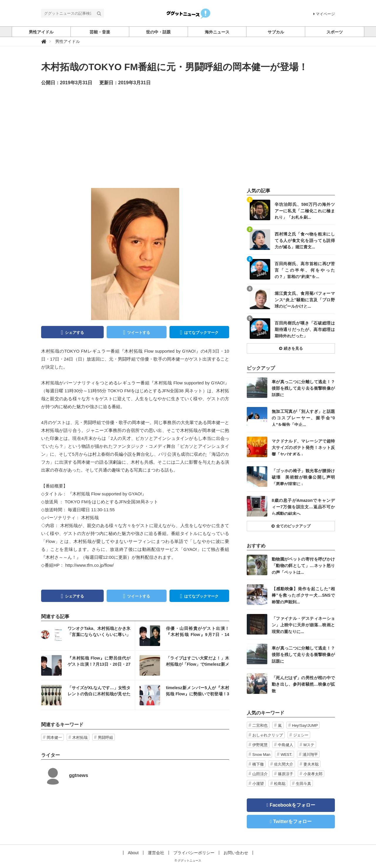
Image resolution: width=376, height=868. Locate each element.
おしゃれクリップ (268, 735)
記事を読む (88, 636)
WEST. (286, 755)
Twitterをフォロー (292, 821)
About (133, 853)
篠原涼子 (286, 774)
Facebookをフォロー (292, 805)
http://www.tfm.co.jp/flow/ (89, 565)
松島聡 (280, 784)
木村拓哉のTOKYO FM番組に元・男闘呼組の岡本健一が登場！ (174, 67)
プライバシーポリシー (194, 853)
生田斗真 (303, 784)
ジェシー (301, 735)
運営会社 (156, 853)
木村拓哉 (80, 737)
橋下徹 (258, 764)
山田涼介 (260, 774)
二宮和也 (260, 725)
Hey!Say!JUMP (305, 725)
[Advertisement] (188, 137)
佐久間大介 (284, 764)
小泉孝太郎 (313, 774)
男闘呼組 (105, 737)
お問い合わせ (236, 853)
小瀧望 (258, 784)
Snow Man (261, 755)
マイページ (324, 14)
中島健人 (286, 745)
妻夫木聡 (311, 764)
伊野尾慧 (260, 745)
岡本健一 (54, 737)
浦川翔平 (310, 755)
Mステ (309, 745)
